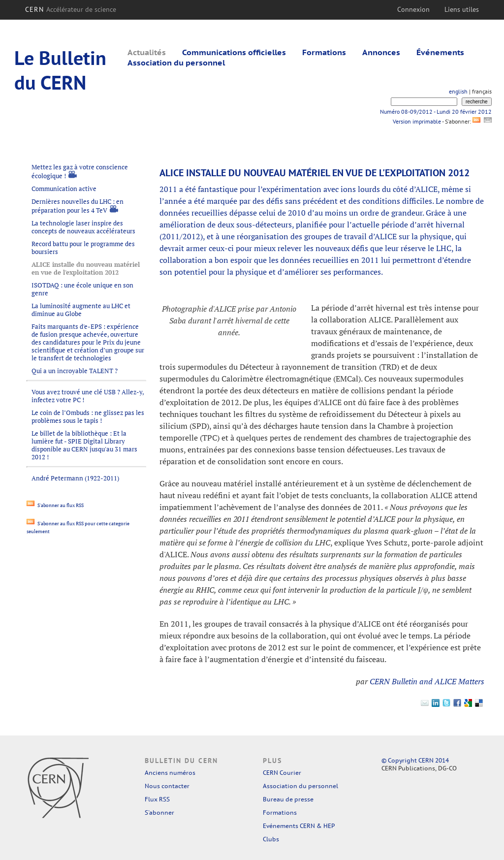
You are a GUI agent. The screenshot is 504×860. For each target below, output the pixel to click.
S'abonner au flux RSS (55, 505)
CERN (71, 9)
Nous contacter (167, 786)
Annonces (381, 52)
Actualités (147, 52)
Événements (440, 52)
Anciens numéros (170, 773)
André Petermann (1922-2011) (75, 478)
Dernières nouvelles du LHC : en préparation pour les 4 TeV (78, 206)
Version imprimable (417, 121)
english (458, 91)
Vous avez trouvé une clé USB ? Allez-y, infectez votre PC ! (88, 396)
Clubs (271, 839)
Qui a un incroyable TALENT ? (75, 371)
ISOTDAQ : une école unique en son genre (82, 289)
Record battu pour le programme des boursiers (83, 248)
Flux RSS (157, 799)
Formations (324, 52)
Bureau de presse (288, 799)
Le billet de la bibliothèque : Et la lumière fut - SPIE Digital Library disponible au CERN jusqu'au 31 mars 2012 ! (84, 445)
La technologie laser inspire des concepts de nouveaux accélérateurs (83, 227)
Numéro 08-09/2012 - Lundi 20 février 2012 (436, 111)
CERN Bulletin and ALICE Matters (427, 681)
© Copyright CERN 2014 (415, 760)
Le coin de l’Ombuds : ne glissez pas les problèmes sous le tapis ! (88, 416)
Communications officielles (234, 52)
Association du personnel (176, 63)
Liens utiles (462, 9)
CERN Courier (282, 773)
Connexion (413, 9)
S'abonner (159, 812)
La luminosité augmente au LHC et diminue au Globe (81, 310)
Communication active (64, 189)
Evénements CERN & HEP (299, 826)
